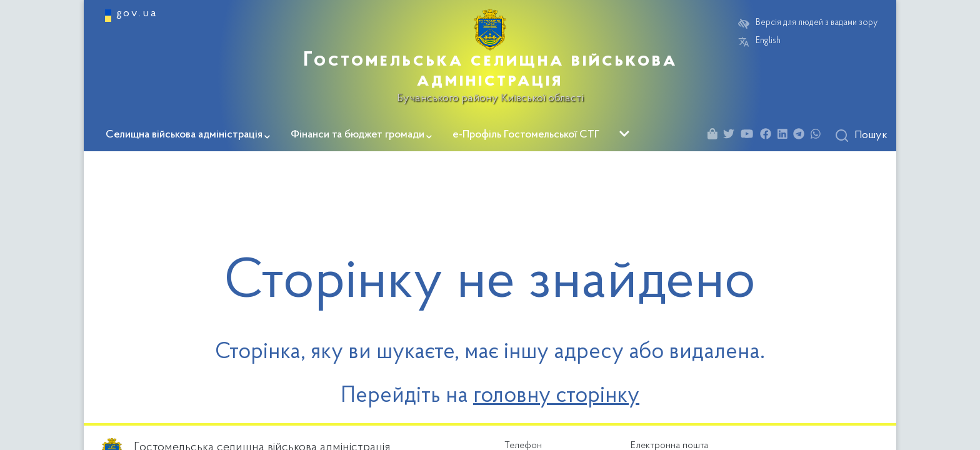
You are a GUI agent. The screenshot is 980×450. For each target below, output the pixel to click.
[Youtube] (750, 136)
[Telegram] (802, 136)
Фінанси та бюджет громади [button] (361, 135)
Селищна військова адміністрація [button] (188, 135)
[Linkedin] (786, 136)
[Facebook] (769, 136)
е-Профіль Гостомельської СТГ (526, 135)
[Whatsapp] (819, 136)
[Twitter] (732, 136)
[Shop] (716, 136)
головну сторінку (556, 396)
